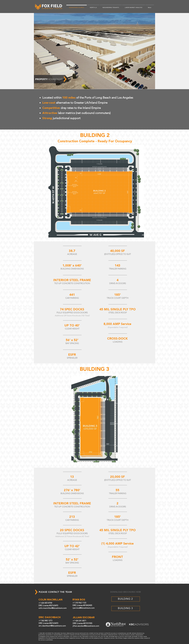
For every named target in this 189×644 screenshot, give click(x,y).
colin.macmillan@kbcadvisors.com (53, 608)
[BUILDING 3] (126, 608)
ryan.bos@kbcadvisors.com (84, 608)
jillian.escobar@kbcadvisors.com (86, 626)
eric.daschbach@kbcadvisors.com (52, 626)
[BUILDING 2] (126, 599)
